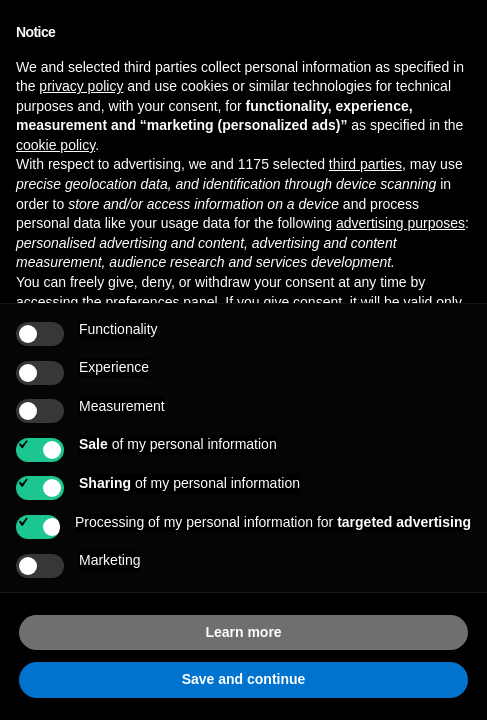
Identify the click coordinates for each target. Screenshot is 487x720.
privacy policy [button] (81, 86)
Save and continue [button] (244, 679)
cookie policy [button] (55, 145)
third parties (365, 164)
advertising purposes (400, 223)
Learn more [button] (243, 632)
